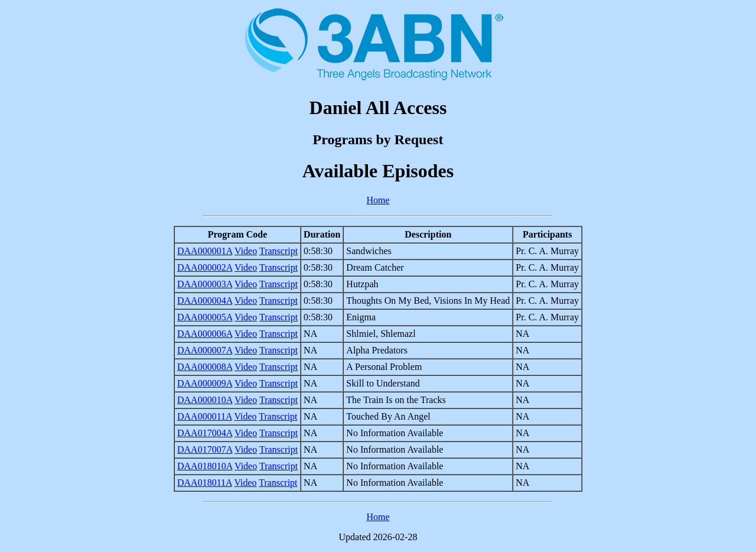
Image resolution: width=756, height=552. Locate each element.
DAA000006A (205, 334)
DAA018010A (205, 466)
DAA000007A (205, 350)
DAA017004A (205, 433)
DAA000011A (205, 416)
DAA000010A (205, 400)
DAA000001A (205, 251)
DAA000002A (205, 267)
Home (378, 200)
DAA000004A (205, 301)
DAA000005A (205, 317)
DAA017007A (205, 449)
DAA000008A (205, 367)
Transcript (278, 251)
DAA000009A (205, 383)
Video (246, 251)
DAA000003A (205, 284)
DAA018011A (205, 483)
